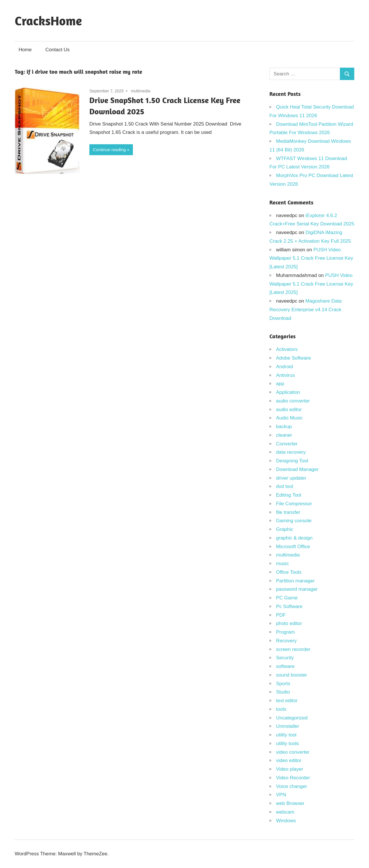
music (283, 564)
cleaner (284, 435)
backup (284, 427)
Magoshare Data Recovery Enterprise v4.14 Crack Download (306, 310)
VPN (281, 795)
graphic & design (294, 538)
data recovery (291, 452)
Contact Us (58, 50)
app (280, 384)
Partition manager (295, 581)
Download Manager (297, 469)
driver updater (291, 478)
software (285, 666)
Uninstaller (288, 726)
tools (281, 709)
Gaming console (294, 521)
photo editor (289, 623)
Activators (287, 349)
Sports (283, 684)
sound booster (292, 675)
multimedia (141, 91)
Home (25, 50)
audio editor (289, 410)
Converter (287, 444)
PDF (281, 615)
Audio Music (290, 418)
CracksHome (48, 21)
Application (288, 392)
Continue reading (109, 150)
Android (285, 367)
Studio (283, 692)
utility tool (286, 735)
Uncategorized (292, 718)
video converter (293, 752)
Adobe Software (294, 358)
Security (285, 658)
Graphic (285, 529)
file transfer (288, 512)
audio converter (293, 401)
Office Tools (289, 572)
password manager (297, 589)
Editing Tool (289, 495)
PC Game (287, 598)
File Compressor (294, 504)
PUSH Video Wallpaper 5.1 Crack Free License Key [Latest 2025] (311, 258)
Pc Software (289, 606)
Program (286, 632)
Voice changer (292, 786)
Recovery (287, 641)
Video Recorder (293, 778)
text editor (287, 701)
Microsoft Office (293, 547)
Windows (286, 821)
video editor (289, 760)
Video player (290, 769)
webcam (285, 812)
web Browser (290, 803)
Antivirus (286, 375)
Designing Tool (292, 461)
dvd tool (285, 486)
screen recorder (293, 649)
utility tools (288, 743)
